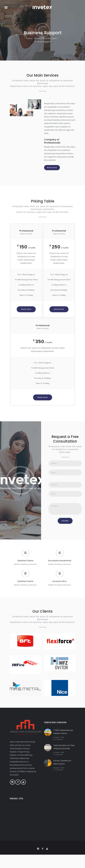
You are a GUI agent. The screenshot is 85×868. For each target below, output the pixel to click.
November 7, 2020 (59, 737)
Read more (52, 168)
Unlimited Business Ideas (45, 38)
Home (29, 38)
